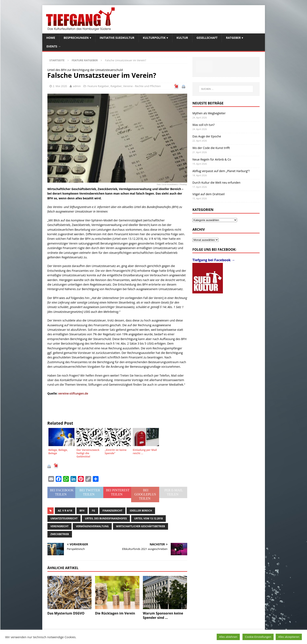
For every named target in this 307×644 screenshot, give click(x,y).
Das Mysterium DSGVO (66, 613)
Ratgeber (233, 38)
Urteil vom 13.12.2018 (148, 518)
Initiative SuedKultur (117, 38)
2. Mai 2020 (60, 86)
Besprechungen (76, 38)
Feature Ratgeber (98, 86)
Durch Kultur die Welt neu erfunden (216, 183)
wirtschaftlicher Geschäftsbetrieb (141, 526)
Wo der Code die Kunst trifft (211, 148)
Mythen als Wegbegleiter (209, 113)
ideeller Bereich (141, 511)
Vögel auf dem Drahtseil (208, 194)
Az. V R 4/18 (65, 511)
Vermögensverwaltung (92, 526)
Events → (54, 46)
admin (77, 86)
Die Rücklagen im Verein (115, 613)
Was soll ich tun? (203, 125)
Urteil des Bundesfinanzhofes (106, 518)
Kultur (182, 38)
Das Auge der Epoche (207, 136)
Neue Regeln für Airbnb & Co (212, 159)
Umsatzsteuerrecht (64, 518)
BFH (82, 511)
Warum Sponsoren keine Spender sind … (163, 615)
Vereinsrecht (60, 526)
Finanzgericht (112, 511)
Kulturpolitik (154, 38)
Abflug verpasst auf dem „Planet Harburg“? (221, 171)
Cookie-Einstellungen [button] (258, 637)
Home (51, 38)
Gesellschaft (207, 38)
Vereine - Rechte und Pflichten (142, 86)
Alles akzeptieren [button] (289, 637)
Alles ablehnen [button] (228, 637)
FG (94, 511)
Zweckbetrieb (60, 534)
